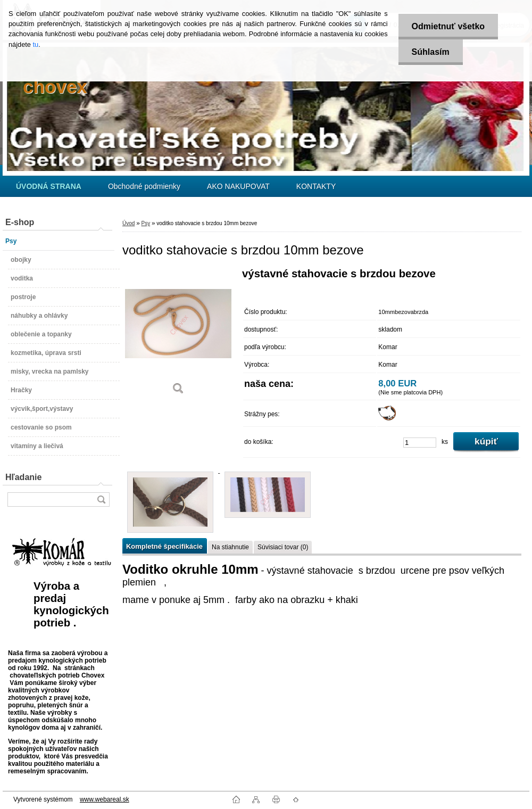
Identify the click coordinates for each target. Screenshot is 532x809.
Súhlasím (431, 52)
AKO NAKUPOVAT (238, 186)
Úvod (128, 223)
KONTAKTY (316, 186)
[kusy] (420, 443)
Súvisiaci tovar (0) (283, 547)
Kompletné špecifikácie (164, 546)
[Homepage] (49, 186)
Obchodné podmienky (144, 186)
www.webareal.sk (105, 799)
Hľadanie (23, 477)
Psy (146, 223)
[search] (101, 500)
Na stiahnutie (230, 547)
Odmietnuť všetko (448, 26)
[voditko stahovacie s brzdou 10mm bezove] (178, 335)
